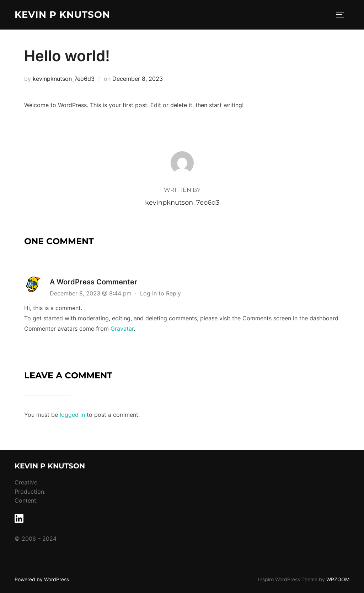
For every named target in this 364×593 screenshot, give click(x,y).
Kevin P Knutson (62, 15)
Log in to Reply (160, 293)
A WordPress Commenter (93, 282)
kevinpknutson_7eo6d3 (64, 79)
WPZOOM (338, 579)
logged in (72, 415)
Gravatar (122, 329)
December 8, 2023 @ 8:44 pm (92, 293)
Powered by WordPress (42, 579)
